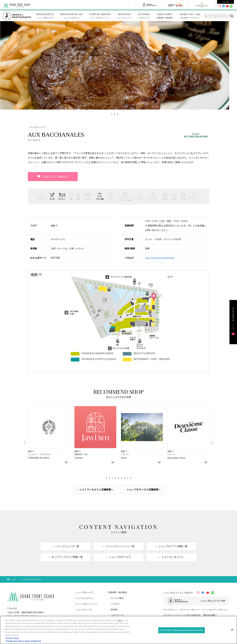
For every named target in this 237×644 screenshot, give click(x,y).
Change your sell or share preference (23, 641)
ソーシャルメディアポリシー (215, 612)
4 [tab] (115, 481)
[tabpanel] (115, 68)
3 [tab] (118, 117)
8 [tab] (128, 481)
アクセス (115, 606)
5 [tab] (118, 481)
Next (222, 68)
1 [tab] (112, 117)
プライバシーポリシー (190, 612)
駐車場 (114, 612)
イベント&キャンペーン (87, 606)
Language (226, 2)
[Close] (232, 630)
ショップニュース (84, 612)
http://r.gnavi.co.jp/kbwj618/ (160, 260)
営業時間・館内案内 (118, 595)
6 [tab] (122, 481)
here (120, 621)
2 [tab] (115, 117)
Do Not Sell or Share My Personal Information (182, 631)
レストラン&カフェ (84, 601)
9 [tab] (131, 481)
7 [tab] (125, 481)
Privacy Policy (12, 639)
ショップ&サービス (84, 595)
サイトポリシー (170, 612)
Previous (8, 68)
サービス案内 (117, 601)
